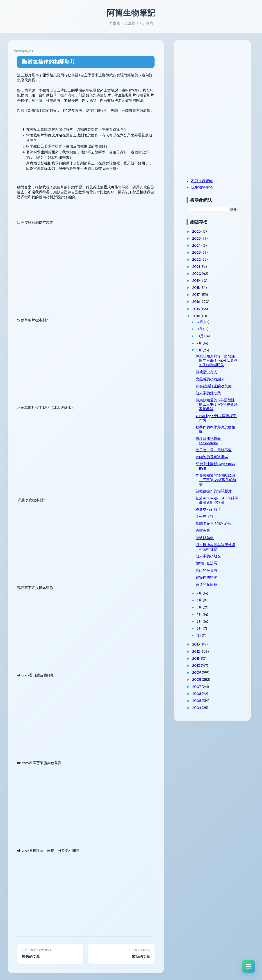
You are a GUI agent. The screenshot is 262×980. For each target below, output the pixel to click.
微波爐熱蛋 (209, 542)
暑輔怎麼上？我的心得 (218, 528)
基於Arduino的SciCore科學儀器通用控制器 (218, 505)
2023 (202, 252)
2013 (201, 649)
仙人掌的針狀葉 (213, 397)
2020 (202, 274)
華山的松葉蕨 (211, 575)
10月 (205, 336)
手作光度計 (209, 521)
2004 (202, 712)
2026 (202, 231)
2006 (202, 698)
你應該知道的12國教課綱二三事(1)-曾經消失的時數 (219, 484)
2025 (202, 238)
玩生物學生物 (207, 187)
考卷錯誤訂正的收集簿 (218, 390)
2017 (201, 295)
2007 (202, 691)
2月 (204, 633)
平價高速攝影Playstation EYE (215, 471)
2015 (201, 309)
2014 (201, 316)
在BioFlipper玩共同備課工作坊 (219, 422)
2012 (201, 656)
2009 (202, 677)
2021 (201, 267)
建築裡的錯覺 (211, 582)
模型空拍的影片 (213, 514)
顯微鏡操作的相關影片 (49, 62)
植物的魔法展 (211, 568)
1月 (204, 640)
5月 (204, 612)
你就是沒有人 (211, 376)
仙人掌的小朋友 (213, 560)
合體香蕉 (207, 535)
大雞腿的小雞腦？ (215, 383)
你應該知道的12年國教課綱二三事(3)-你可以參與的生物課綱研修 (218, 363)
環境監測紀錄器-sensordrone (214, 445)
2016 (201, 302)
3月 (204, 626)
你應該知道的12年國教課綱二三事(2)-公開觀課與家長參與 (218, 409)
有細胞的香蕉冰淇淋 (216, 461)
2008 (202, 684)
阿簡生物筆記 (131, 13)
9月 (204, 343)
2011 (201, 663)
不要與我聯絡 (207, 181)
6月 (204, 604)
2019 (201, 281)
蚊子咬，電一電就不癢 (218, 454)
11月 (204, 329)
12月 (205, 322)
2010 (201, 670)
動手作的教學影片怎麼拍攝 (218, 434)
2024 (202, 245)
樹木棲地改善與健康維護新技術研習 (218, 551)
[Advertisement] (219, 77)
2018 (201, 288)
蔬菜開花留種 (211, 589)
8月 (204, 350)
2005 (202, 705)
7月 (204, 597)
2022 (202, 259)
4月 (204, 619)
